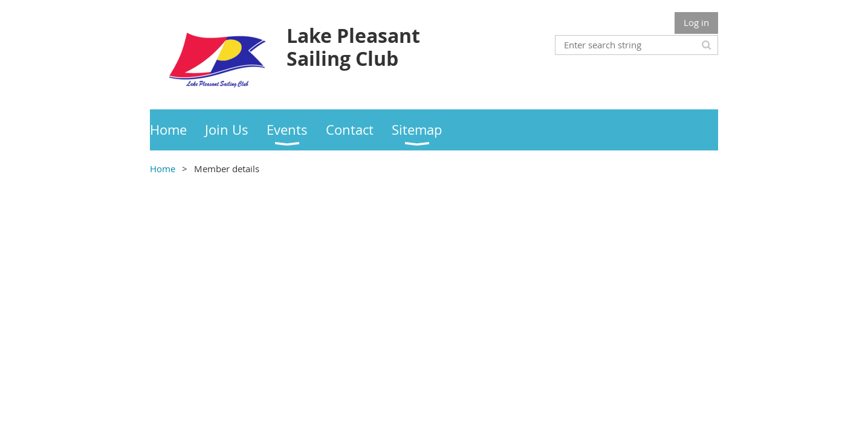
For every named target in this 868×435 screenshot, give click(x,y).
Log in (696, 22)
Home (163, 169)
